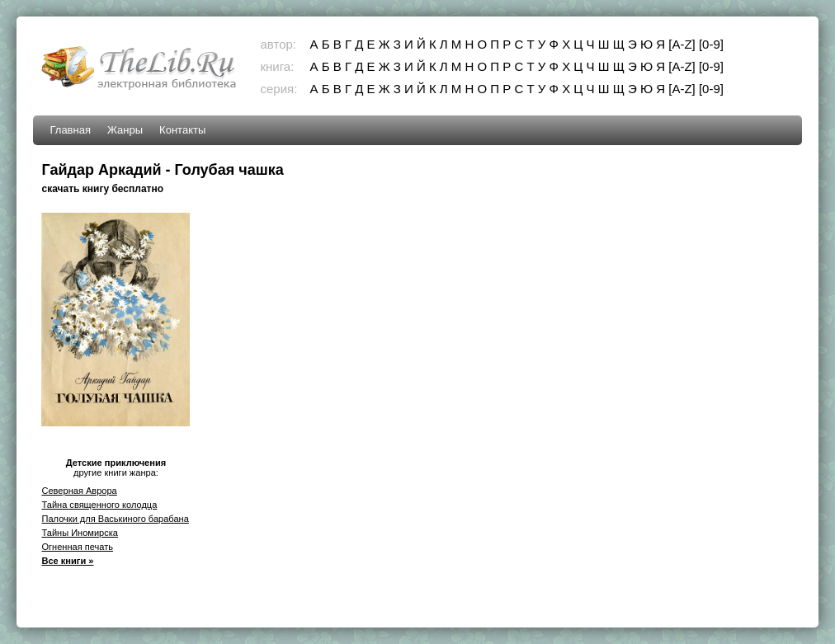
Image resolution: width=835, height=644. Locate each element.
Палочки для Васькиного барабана (115, 519)
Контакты (182, 130)
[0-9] (711, 44)
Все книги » (67, 561)
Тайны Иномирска (80, 533)
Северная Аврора (79, 491)
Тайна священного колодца (99, 505)
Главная (70, 130)
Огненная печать (77, 547)
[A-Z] (682, 44)
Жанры (125, 130)
